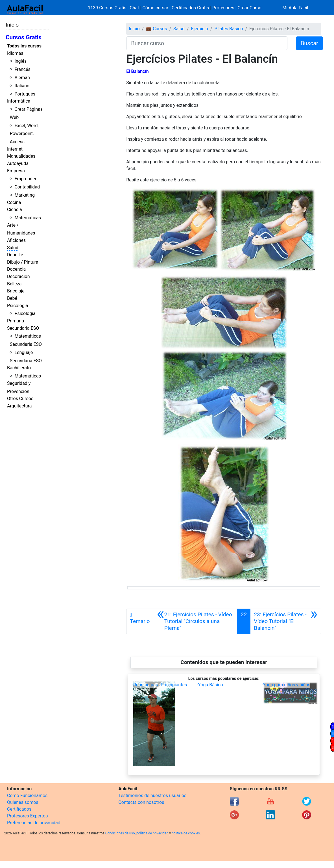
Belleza (14, 284)
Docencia (16, 269)
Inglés (20, 61)
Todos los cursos (24, 46)
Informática (19, 101)
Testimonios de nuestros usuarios (152, 796)
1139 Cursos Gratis (108, 8)
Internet (15, 149)
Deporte (15, 255)
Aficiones (16, 240)
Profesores (223, 8)
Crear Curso (250, 8)
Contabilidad (27, 187)
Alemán (22, 78)
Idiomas (15, 53)
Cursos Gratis (24, 37)
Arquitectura (19, 406)
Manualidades (21, 156)
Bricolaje (16, 291)
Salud (13, 248)
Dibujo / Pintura (23, 262)
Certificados (19, 809)
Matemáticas (28, 218)
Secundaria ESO (23, 328)
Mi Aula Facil (295, 8)
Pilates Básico (229, 29)
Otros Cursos (20, 399)
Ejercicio (200, 29)
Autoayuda (18, 163)
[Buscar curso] (207, 43)
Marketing (24, 195)
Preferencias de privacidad (34, 823)
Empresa (16, 171)
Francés (22, 69)
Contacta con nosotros (141, 802)
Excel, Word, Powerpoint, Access (24, 134)
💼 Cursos (156, 29)
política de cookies (186, 833)
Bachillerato (19, 368)
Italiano (22, 86)
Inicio (12, 25)
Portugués (25, 94)
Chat (134, 8)
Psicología (18, 306)
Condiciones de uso (120, 833)
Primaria (16, 321)
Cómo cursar (155, 8)
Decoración (18, 276)
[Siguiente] (286, 621)
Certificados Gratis (190, 8)
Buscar (309, 43)
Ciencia (15, 210)
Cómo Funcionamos (27, 796)
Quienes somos (23, 802)
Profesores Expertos (27, 816)
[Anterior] (195, 621)
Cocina (14, 202)
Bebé (12, 298)
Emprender (25, 179)
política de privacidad (152, 833)
